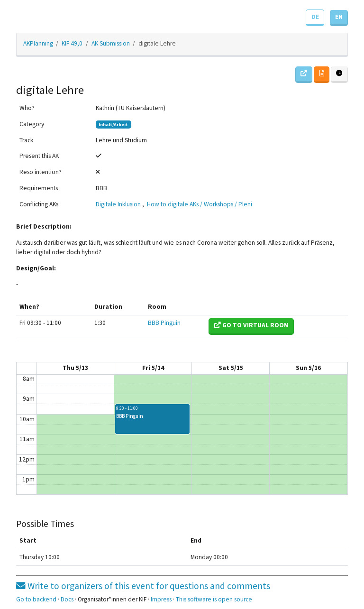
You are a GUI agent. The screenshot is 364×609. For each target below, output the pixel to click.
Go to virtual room (251, 325)
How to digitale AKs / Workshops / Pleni (200, 204)
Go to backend (36, 599)
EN (339, 17)
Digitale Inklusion (118, 204)
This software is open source (214, 599)
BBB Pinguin (164, 323)
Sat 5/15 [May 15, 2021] (231, 368)
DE (315, 17)
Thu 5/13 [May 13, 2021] (75, 368)
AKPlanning (38, 43)
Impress (161, 599)
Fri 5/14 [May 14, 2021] (153, 368)
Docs (67, 599)
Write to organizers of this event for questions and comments (143, 586)
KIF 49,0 (72, 43)
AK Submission (111, 43)
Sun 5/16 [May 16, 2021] (308, 368)
